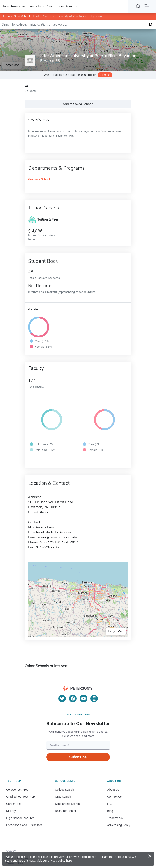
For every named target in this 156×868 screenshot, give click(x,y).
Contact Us (114, 797)
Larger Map (12, 65)
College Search (65, 790)
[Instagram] (94, 699)
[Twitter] (62, 699)
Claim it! (105, 75)
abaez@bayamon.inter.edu (57, 537)
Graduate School (39, 180)
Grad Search (63, 797)
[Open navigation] (147, 6)
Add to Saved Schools (78, 104)
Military (11, 811)
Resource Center (66, 811)
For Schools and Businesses (24, 825)
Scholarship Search (67, 804)
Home (6, 16)
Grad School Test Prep (21, 797)
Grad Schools (23, 16)
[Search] (138, 6)
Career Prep (14, 804)
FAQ (110, 804)
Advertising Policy (119, 825)
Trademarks (115, 818)
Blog (110, 811)
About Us (113, 790)
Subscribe (78, 757)
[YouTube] (83, 699)
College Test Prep (17, 790)
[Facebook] (73, 699)
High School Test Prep (20, 818)
